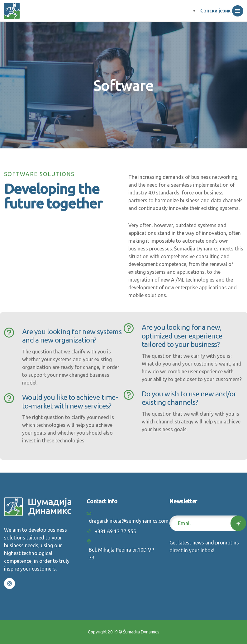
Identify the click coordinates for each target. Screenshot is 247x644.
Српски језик (216, 11)
